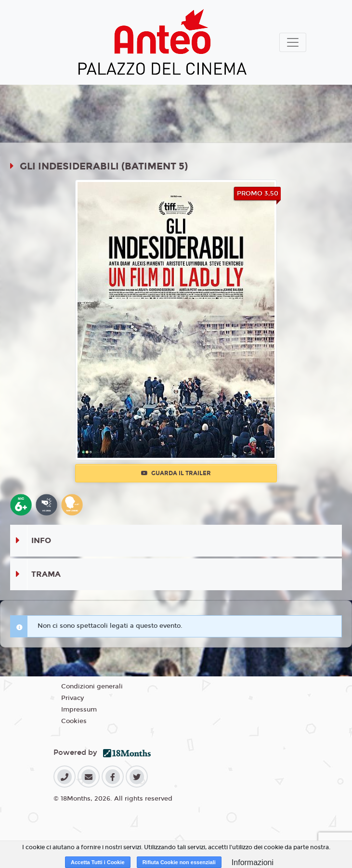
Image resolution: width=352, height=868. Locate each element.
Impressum (79, 710)
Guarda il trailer (176, 473)
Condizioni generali (92, 687)
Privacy (72, 698)
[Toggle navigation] (293, 42)
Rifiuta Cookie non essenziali (179, 862)
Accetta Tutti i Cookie (98, 862)
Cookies (74, 721)
